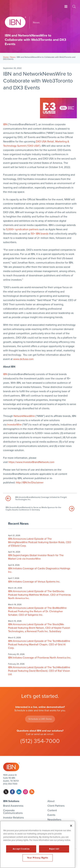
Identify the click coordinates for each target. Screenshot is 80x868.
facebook (12, 792)
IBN (5, 124)
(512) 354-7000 (40, 741)
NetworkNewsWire (24, 416)
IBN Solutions (11, 801)
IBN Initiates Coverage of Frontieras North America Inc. (40, 658)
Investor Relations (13, 818)
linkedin (19, 792)
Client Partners (56, 806)
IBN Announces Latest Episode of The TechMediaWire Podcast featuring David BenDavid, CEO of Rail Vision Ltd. (39, 671)
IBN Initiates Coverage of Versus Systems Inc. (34, 582)
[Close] (71, 826)
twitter (6, 792)
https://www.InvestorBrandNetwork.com (31, 462)
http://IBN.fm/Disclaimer (30, 483)
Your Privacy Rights (38, 858)
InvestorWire (14, 425)
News (13, 57)
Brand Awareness (13, 806)
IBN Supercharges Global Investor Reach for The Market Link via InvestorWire (36, 557)
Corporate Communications (13, 812)
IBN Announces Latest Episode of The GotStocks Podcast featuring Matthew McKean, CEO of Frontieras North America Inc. (39, 595)
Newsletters (54, 820)
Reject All (54, 849)
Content (52, 810)
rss (32, 792)
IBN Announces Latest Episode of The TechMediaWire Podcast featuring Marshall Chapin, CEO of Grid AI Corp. (39, 644)
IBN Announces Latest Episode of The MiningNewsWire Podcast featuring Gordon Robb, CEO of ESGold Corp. (40, 542)
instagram (25, 792)
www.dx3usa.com (23, 359)
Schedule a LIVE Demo (40, 719)
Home (6, 57)
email (50, 734)
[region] (38, 844)
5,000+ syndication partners (22, 229)
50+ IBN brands (40, 234)
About (51, 801)
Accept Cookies (21, 849)
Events (51, 815)
